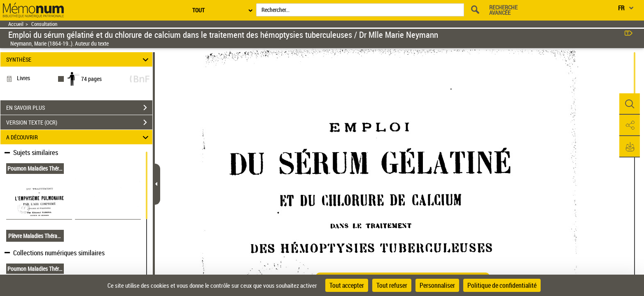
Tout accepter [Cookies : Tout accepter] (347, 285)
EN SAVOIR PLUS (79, 108)
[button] (630, 104)
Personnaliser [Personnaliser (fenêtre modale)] (437, 285)
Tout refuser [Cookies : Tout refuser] (392, 285)
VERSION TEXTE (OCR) (79, 123)
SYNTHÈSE (79, 59)
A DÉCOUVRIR (79, 137)
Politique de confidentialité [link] (502, 285)
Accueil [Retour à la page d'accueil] (16, 24)
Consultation (44, 24)
